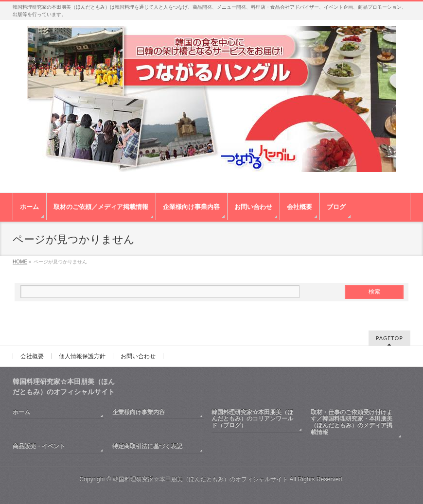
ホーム (21, 412)
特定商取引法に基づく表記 (147, 446)
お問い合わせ (138, 356)
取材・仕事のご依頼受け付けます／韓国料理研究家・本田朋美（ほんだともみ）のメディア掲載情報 (352, 422)
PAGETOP (389, 338)
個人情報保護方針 (82, 356)
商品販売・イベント (39, 446)
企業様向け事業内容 (139, 412)
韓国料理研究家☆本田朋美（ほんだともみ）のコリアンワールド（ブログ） (252, 419)
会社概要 (32, 356)
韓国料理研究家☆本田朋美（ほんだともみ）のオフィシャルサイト (200, 479)
